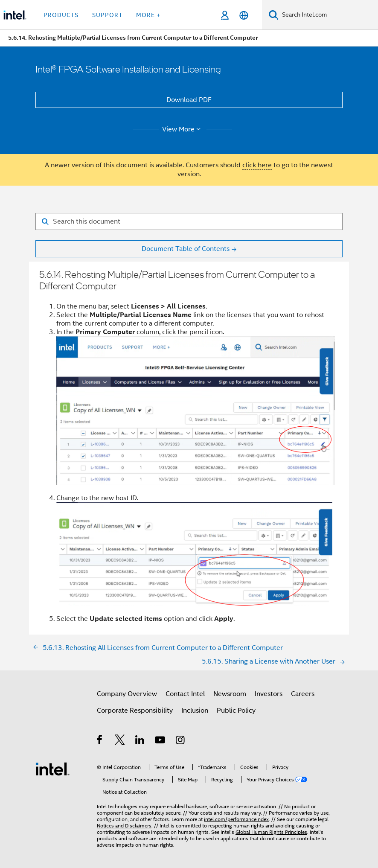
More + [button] (148, 15)
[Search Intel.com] (328, 15)
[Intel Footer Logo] (52, 769)
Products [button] (61, 15)
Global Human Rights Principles (271, 832)
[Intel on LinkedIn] (140, 741)
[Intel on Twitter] (120, 741)
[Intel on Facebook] (100, 741)
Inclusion (195, 711)
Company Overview (127, 694)
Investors (269, 694)
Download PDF (189, 100)
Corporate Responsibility (135, 711)
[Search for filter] (189, 221)
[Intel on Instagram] (181, 741)
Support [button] (107, 15)
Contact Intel (185, 694)
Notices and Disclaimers (124, 826)
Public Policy (236, 711)
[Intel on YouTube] (161, 741)
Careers (303, 694)
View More (183, 129)
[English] (244, 15)
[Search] (274, 15)
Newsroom (230, 694)
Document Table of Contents (186, 249)
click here (257, 165)
